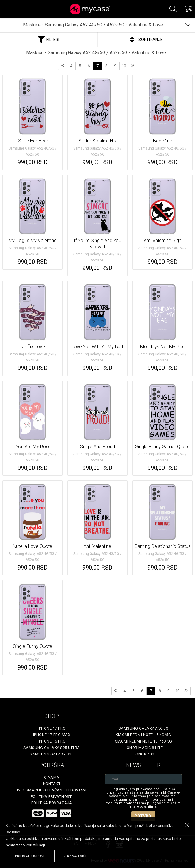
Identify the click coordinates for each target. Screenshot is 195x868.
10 (124, 66)
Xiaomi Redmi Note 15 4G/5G (143, 735)
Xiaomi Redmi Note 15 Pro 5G (143, 741)
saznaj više (76, 856)
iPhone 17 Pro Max (52, 735)
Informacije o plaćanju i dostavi (52, 790)
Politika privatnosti (52, 797)
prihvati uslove (30, 856)
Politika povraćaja (52, 803)
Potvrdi (143, 816)
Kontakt (52, 784)
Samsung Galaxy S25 (52, 754)
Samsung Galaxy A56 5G (144, 728)
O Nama (52, 777)
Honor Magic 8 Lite (143, 748)
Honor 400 (144, 754)
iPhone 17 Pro (52, 728)
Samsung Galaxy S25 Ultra (52, 748)
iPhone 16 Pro (52, 741)
